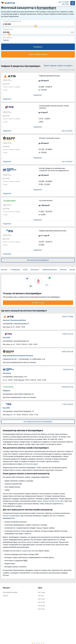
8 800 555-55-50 (67, 387)
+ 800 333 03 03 (68, 334)
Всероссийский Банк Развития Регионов (18, 356)
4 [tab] (39, 643)
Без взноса (35, 270)
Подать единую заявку (38, 54)
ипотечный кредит (30, 464)
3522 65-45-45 (68, 369)
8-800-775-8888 (68, 317)
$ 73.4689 (65, 2)
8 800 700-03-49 (67, 352)
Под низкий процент (10, 592)
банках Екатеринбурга (11, 516)
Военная (63, 270)
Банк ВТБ (6, 408)
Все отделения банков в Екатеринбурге (38, 422)
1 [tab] (32, 643)
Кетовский (7, 373)
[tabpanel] (19, 592)
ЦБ (60, 2)
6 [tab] (44, 643)
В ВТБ (25, 270)
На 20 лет (41, 606)
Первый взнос (8, 29)
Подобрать (38, 47)
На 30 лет (41, 609)
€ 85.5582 (65, 4)
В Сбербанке (15, 270)
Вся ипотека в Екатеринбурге (38, 260)
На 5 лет (41, 596)
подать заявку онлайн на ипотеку (50, 501)
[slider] (36, 26)
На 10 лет (41, 599)
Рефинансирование (50, 270)
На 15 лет (41, 602)
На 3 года (41, 592)
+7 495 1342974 (67, 404)
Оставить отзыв (38, 303)
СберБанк (7, 391)
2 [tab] (35, 643)
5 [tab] (41, 643)
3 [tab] (37, 643)
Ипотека (4, 270)
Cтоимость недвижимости (12, 21)
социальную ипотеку (30, 551)
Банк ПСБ (6, 338)
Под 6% (5, 596)
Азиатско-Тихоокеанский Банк (14, 320)
